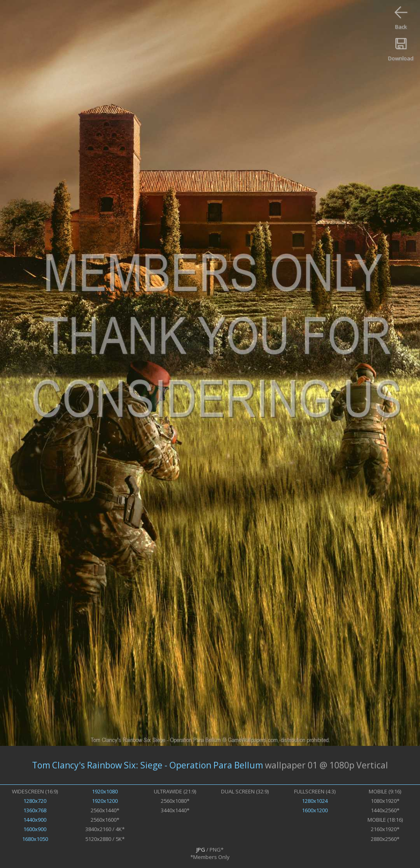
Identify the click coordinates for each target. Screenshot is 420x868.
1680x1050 (35, 839)
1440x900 (35, 820)
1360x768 (35, 810)
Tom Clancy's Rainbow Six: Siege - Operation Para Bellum (147, 765)
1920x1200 (105, 801)
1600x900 (35, 829)
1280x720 (35, 801)
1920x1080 (105, 791)
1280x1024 (315, 801)
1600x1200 (315, 810)
